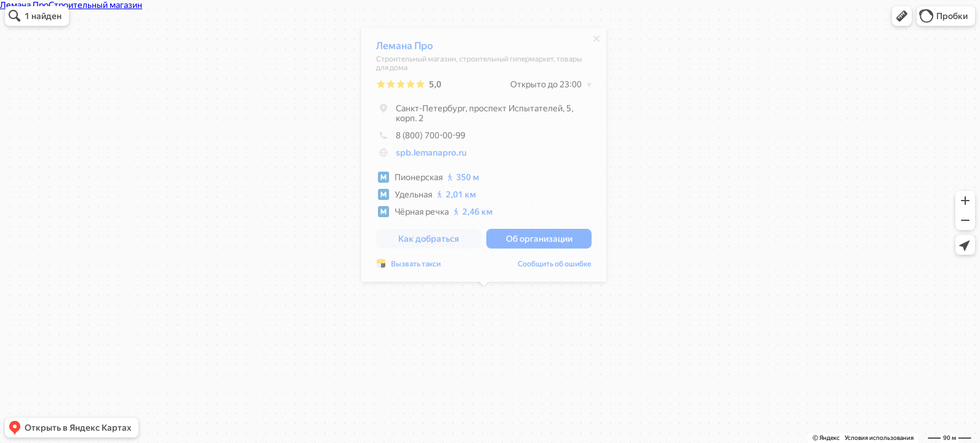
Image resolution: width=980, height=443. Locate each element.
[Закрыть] (596, 42)
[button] (902, 16)
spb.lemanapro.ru (431, 156)
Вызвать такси (416, 267)
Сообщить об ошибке (555, 267)
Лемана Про (404, 49)
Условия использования (879, 438)
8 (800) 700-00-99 (421, 138)
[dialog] (484, 158)
